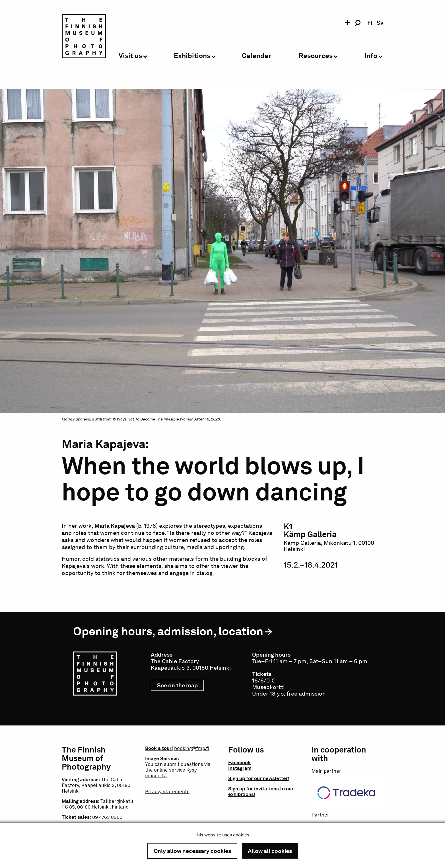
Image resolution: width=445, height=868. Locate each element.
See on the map (181, 686)
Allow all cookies (270, 851)
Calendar (257, 56)
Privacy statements (167, 791)
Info (371, 56)
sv (380, 23)
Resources (316, 56)
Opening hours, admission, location (168, 631)
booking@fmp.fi (192, 748)
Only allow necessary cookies (192, 851)
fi (370, 23)
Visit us (130, 56)
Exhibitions (192, 56)
